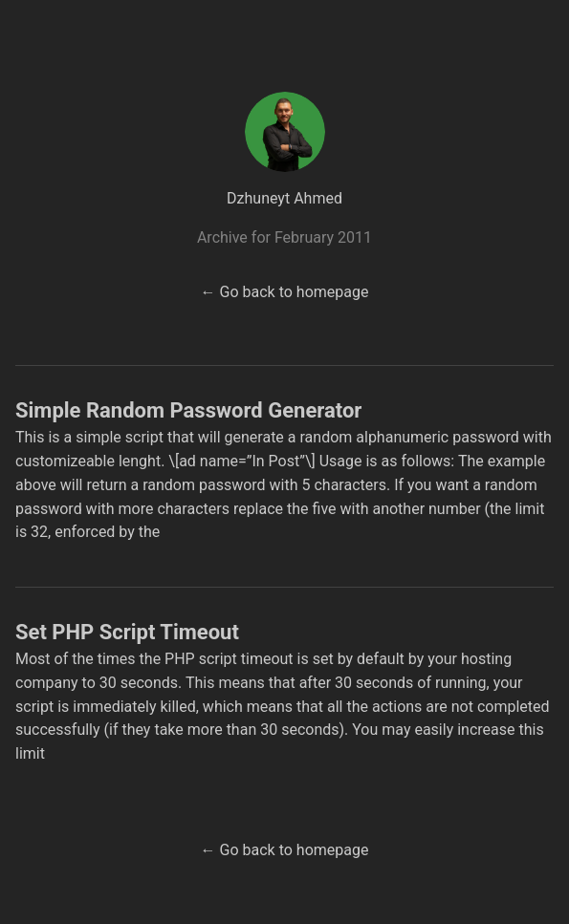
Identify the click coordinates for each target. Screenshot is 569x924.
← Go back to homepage (285, 292)
